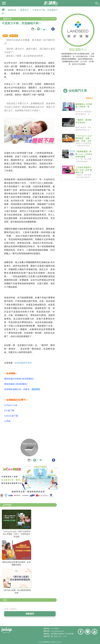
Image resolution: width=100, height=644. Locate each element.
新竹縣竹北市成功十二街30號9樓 (62, 634)
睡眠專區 (36, 389)
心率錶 (7, 421)
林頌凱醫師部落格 (23, 363)
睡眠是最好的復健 (13, 379)
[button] (4, 3)
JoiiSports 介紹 (11, 405)
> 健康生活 (24, 10)
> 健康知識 (11, 10)
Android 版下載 (11, 416)
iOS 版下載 (9, 410)
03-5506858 (55, 629)
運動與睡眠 (9, 384)
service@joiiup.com (58, 631)
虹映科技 (46, 642)
